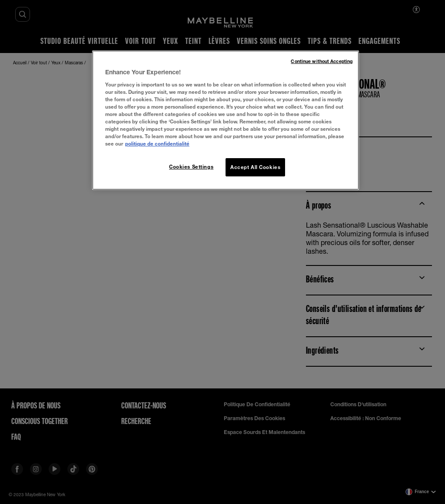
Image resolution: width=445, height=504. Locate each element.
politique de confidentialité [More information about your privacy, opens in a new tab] (157, 144)
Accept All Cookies (255, 167)
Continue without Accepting (322, 61)
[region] (226, 120)
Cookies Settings (191, 167)
